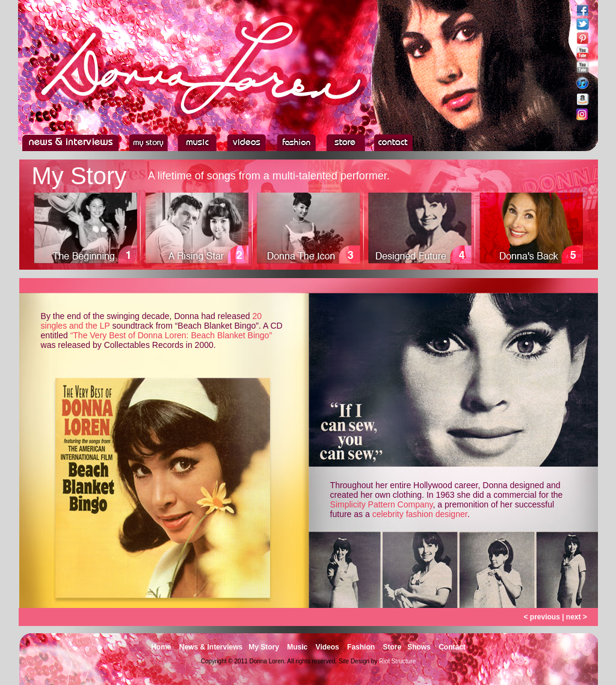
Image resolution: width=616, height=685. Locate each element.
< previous (541, 617)
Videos (328, 647)
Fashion (361, 647)
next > (577, 617)
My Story (264, 647)
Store (392, 647)
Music (297, 647)
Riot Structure (397, 661)
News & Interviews (211, 647)
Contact (452, 647)
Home (161, 647)
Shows (419, 647)
